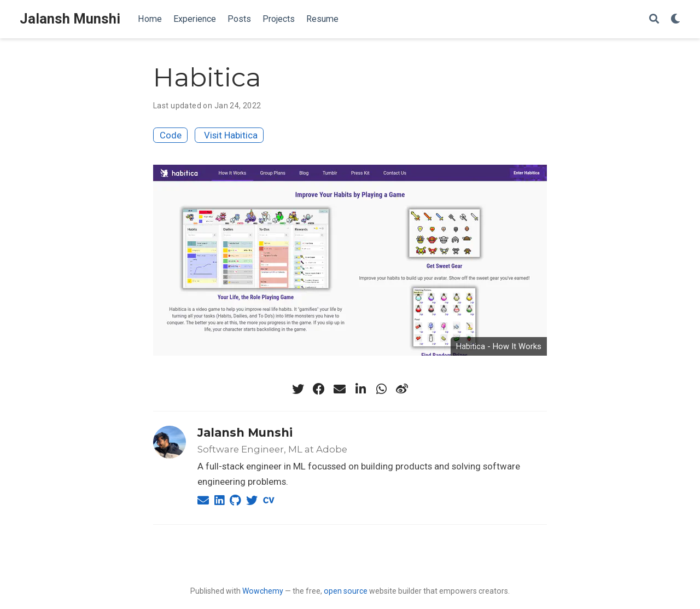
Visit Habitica (231, 135)
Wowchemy (263, 591)
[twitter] (298, 389)
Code (171, 135)
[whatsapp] (381, 389)
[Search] (654, 19)
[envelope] (340, 389)
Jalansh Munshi (70, 19)
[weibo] (402, 389)
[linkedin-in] (360, 389)
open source (346, 591)
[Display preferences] (675, 19)
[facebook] (319, 389)
